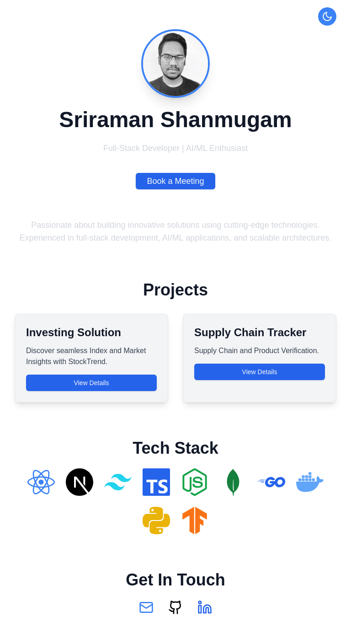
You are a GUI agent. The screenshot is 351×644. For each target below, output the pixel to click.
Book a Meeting (175, 181)
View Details (92, 383)
